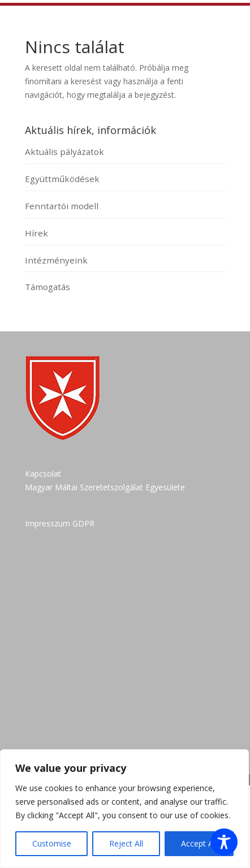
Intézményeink (56, 260)
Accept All (199, 843)
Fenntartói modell (62, 206)
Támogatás (48, 287)
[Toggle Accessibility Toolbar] (224, 842)
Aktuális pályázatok (64, 152)
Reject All (126, 843)
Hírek (36, 233)
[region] (124, 809)
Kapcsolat (43, 474)
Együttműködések (62, 179)
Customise (52, 843)
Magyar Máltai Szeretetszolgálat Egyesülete (105, 487)
